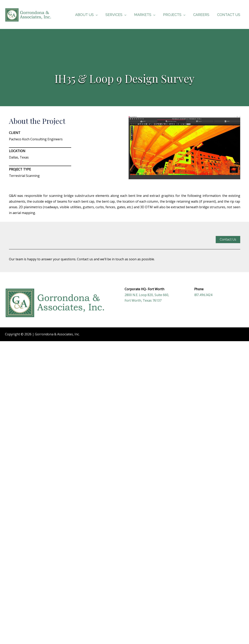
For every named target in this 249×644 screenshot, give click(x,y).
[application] (99, 15)
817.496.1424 (203, 295)
